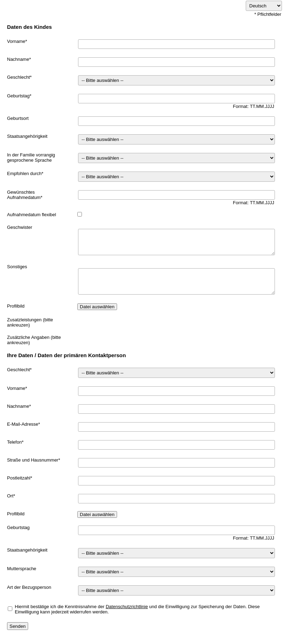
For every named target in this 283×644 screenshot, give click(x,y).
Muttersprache (22, 569)
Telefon (14, 442)
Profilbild (16, 306)
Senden (18, 626)
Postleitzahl (19, 478)
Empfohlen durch (24, 173)
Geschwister (20, 227)
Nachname (18, 59)
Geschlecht (18, 77)
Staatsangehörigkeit (27, 136)
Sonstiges (17, 267)
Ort (10, 496)
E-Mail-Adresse (23, 424)
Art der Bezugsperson (29, 587)
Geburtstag (18, 96)
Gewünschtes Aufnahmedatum (24, 195)
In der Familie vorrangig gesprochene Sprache (31, 157)
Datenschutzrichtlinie (127, 607)
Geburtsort (18, 118)
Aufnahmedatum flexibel (31, 215)
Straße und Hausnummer (33, 460)
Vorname (16, 41)
